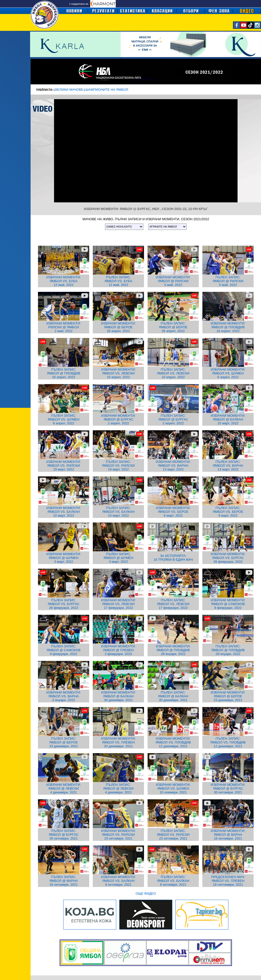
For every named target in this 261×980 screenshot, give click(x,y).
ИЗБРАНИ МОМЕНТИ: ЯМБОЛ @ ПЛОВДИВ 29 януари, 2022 (173, 650)
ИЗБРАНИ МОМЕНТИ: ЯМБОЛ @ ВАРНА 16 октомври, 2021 (228, 835)
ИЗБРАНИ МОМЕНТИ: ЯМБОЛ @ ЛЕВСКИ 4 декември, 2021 (64, 788)
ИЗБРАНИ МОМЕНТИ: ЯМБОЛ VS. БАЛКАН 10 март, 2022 (64, 512)
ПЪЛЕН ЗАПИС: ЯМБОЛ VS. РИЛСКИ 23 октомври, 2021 (173, 835)
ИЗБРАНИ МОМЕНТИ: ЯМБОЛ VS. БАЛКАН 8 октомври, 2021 (118, 881)
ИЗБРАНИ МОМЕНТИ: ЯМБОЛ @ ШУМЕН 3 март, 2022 (64, 558)
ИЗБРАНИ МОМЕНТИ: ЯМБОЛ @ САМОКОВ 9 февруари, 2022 (228, 604)
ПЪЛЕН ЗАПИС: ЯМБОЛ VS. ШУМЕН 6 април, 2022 (63, 419)
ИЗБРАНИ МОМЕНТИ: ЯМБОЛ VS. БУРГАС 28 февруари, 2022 (228, 558)
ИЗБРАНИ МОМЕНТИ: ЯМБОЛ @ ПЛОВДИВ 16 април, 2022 (228, 327)
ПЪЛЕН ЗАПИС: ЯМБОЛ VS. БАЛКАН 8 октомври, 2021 (173, 881)
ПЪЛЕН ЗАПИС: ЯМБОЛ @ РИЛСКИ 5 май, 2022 (228, 281)
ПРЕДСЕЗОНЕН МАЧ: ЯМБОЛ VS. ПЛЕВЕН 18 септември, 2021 (228, 881)
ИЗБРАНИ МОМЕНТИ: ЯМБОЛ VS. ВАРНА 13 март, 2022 (173, 466)
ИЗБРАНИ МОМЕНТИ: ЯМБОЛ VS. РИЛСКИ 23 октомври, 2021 (118, 835)
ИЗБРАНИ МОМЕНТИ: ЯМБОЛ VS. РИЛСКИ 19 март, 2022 (64, 466)
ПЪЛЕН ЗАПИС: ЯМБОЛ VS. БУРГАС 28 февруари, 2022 (63, 604)
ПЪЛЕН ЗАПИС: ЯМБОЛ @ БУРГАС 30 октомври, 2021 (64, 835)
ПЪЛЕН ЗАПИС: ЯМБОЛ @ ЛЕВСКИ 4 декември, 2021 (118, 788)
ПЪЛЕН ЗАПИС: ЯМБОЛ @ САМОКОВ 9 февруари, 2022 (63, 650)
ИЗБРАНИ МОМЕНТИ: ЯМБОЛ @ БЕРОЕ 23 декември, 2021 (228, 696)
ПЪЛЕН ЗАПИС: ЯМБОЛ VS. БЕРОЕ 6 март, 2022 (228, 512)
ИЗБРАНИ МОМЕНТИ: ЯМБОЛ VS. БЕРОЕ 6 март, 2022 (173, 512)
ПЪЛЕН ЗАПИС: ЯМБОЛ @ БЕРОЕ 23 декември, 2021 (63, 742)
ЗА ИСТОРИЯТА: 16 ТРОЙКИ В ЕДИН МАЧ (173, 558)
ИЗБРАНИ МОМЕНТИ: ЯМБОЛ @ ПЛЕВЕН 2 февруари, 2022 (118, 650)
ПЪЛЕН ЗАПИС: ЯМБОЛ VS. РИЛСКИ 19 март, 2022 (118, 466)
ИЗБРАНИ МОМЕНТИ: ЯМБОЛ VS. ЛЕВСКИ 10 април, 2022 (118, 373)
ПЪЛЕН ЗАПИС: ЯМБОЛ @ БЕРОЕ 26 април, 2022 (173, 327)
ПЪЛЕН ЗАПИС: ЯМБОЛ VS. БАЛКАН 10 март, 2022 (118, 512)
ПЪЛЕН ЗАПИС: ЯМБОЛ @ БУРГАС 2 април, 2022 (173, 419)
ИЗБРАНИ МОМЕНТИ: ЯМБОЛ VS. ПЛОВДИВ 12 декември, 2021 (173, 742)
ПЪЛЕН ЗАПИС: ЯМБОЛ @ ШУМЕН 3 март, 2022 (118, 558)
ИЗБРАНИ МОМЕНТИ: (64, 277)
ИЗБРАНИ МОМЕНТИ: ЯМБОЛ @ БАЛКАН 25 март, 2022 (228, 419)
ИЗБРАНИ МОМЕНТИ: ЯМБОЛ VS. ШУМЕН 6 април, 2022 (228, 373)
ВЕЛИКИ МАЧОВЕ (69, 90)
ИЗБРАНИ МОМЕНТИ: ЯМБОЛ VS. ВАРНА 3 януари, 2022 (64, 696)
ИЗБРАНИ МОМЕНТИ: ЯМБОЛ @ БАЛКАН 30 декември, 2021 (118, 696)
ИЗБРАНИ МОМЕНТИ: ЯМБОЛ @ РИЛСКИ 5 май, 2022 (173, 281)
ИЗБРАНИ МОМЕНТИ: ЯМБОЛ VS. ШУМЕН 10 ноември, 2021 (173, 788)
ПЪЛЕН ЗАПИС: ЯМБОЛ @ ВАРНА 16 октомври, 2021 (64, 881)
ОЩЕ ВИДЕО (146, 893)
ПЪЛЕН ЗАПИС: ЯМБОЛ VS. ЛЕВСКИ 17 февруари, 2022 (173, 604)
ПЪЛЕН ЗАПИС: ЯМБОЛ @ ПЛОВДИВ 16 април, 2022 (64, 373)
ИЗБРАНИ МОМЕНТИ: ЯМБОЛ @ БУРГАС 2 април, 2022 (118, 419)
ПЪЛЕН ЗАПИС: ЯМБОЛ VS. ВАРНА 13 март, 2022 (228, 466)
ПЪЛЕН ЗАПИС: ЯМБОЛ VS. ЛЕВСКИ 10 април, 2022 (173, 373)
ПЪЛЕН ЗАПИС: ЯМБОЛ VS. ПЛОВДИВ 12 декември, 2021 (228, 742)
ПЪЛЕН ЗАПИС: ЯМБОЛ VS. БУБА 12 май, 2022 (118, 281)
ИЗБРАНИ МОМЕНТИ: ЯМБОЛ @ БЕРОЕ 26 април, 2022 (118, 327)
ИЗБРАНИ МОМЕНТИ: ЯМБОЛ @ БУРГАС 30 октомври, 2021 (228, 788)
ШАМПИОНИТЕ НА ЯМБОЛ (107, 90)
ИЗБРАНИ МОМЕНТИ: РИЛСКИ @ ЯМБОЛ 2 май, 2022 (64, 327)
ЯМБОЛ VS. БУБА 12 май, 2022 (64, 283)
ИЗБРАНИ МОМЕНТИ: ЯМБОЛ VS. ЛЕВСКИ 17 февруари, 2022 (118, 604)
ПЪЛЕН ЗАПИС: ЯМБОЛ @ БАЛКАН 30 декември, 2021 (173, 696)
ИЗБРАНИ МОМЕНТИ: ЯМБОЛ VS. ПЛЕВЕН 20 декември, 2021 (118, 742)
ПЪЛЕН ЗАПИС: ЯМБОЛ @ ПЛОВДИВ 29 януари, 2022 (228, 650)
